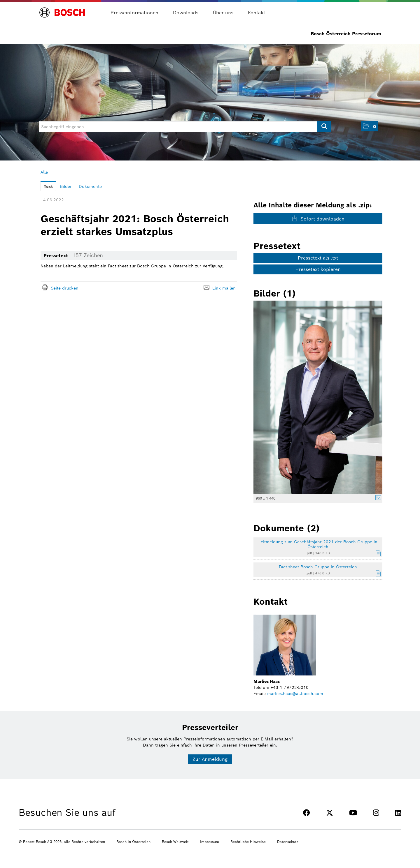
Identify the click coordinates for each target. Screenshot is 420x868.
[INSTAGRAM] (376, 813)
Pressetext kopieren (318, 269)
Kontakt (257, 13)
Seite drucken (65, 288)
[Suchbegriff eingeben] (185, 127)
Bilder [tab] (66, 186)
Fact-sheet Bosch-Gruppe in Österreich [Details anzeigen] (318, 567)
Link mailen (224, 288)
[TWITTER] (330, 813)
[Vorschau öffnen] (318, 397)
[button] (370, 126)
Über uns (223, 13)
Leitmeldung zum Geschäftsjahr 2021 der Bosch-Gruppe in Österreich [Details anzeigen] (318, 544)
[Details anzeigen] (377, 499)
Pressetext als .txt (318, 258)
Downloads (186, 13)
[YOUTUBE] (353, 813)
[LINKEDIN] (398, 813)
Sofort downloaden (318, 219)
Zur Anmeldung (210, 759)
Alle (44, 172)
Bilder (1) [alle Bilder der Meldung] (275, 293)
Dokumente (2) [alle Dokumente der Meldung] (287, 528)
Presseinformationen (134, 13)
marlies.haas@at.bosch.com (295, 694)
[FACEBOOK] (307, 813)
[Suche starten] (324, 127)
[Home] (62, 9)
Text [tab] (48, 186)
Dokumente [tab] (90, 186)
